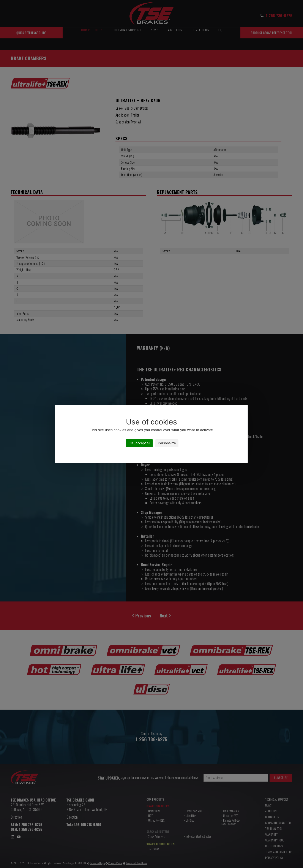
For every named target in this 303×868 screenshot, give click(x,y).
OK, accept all (139, 443)
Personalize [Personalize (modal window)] (167, 443)
